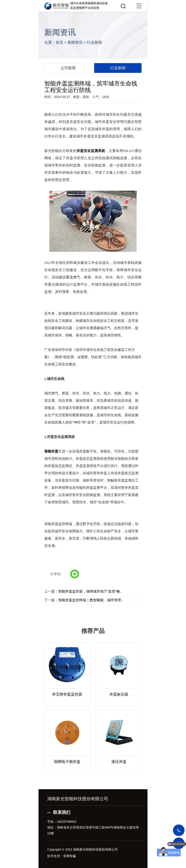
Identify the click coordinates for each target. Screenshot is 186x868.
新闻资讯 (75, 42)
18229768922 (67, 822)
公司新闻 (68, 68)
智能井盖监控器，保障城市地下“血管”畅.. (90, 591)
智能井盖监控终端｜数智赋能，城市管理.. (91, 600)
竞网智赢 (70, 856)
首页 (59, 42)
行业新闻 (94, 42)
